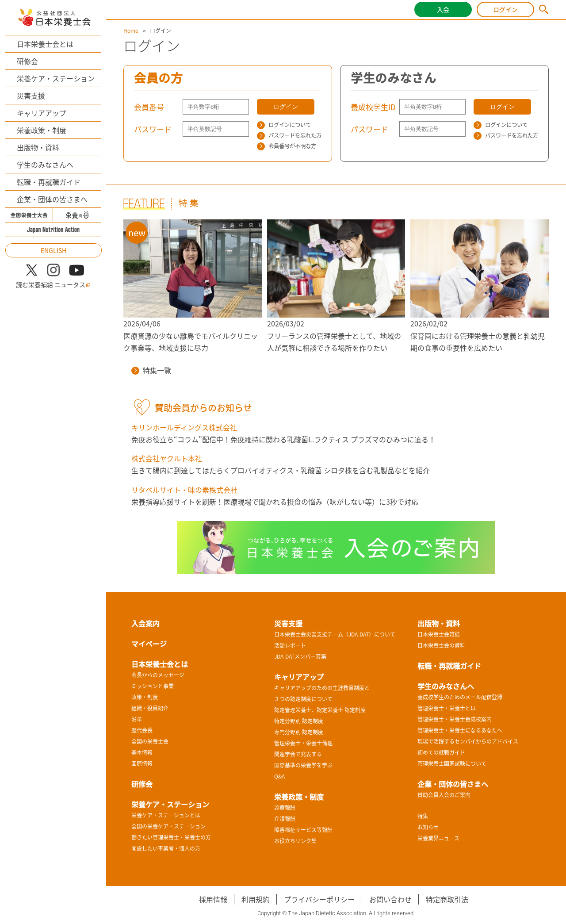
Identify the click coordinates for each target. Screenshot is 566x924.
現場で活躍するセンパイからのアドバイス (468, 741)
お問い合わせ (390, 899)
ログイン (505, 9)
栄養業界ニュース (438, 838)
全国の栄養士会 (150, 741)
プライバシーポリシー (319, 899)
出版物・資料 (38, 147)
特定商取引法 (447, 899)
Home (131, 31)
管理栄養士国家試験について (452, 763)
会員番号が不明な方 (287, 146)
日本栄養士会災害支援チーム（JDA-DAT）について (335, 634)
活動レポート (290, 645)
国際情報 (142, 763)
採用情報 (213, 899)
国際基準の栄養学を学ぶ (303, 765)
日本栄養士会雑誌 (439, 634)
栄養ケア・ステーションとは (166, 815)
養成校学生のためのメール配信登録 (460, 697)
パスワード (153, 129)
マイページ (149, 644)
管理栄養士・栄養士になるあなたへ (460, 730)
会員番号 (149, 107)
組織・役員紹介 (150, 708)
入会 (443, 9)
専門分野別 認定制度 (299, 732)
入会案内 (145, 623)
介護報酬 (285, 819)
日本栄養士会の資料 (441, 645)
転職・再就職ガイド (49, 182)
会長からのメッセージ (158, 675)
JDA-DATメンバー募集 (300, 656)
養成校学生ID (373, 107)
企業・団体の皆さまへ (52, 199)
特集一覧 (151, 370)
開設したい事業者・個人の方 (166, 848)
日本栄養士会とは (45, 44)
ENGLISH (54, 250)
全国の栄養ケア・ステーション (168, 826)
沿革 (137, 719)
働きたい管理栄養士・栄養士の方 (171, 837)
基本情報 (142, 752)
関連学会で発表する (298, 754)
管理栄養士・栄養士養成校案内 (455, 719)
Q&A (279, 776)
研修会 (27, 61)
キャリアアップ (42, 113)
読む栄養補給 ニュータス (53, 285)
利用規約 (256, 899)
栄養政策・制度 (42, 130)
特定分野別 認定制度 (299, 721)
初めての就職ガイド (441, 752)
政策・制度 (145, 697)
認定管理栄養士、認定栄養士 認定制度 (320, 710)
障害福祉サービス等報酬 (303, 830)
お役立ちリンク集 (295, 841)
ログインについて (284, 125)
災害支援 (31, 96)
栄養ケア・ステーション (56, 78)
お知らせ (428, 827)
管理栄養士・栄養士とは (447, 708)
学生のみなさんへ (45, 165)
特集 (423, 816)
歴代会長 (142, 730)
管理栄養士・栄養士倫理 (303, 743)
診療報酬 (285, 808)
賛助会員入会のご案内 (444, 795)
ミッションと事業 (153, 686)
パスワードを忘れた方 (289, 135)
